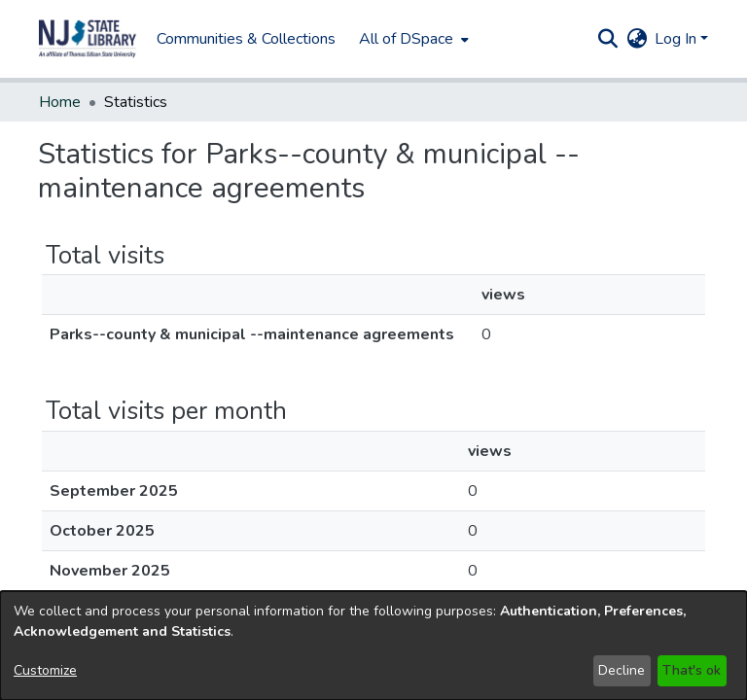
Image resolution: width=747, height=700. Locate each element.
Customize (45, 670)
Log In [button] (677, 39)
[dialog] (373, 646)
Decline (622, 670)
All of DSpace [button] (307, 39)
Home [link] (60, 102)
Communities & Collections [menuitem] (147, 39)
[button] (607, 39)
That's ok (692, 670)
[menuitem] (313, 39)
